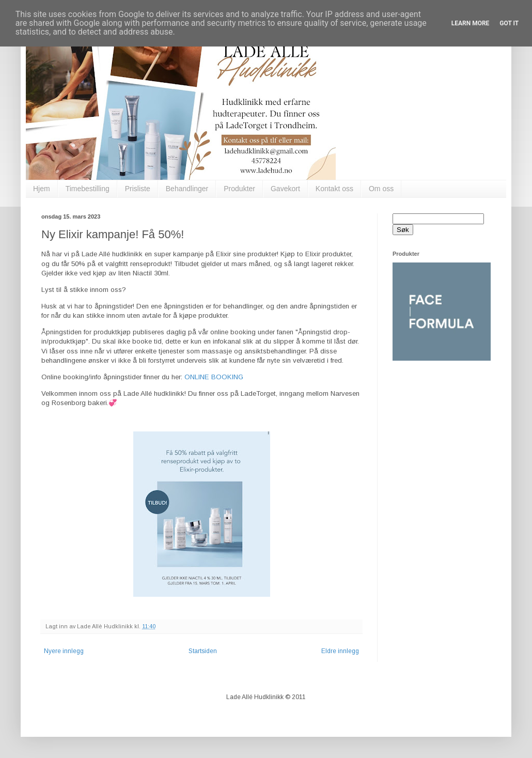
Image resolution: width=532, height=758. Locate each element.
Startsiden (203, 651)
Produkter (239, 189)
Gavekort (285, 189)
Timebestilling (88, 189)
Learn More (471, 23)
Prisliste (138, 189)
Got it (509, 23)
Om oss (381, 189)
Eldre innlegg (340, 651)
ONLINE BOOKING (214, 377)
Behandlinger (187, 189)
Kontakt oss (334, 189)
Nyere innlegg (64, 651)
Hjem (42, 189)
